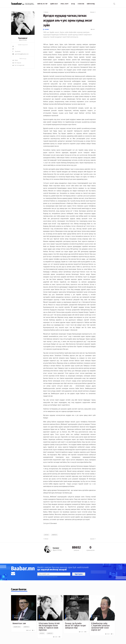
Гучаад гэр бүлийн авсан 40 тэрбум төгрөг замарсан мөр (76, 626)
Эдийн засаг (54, 4)
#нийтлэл (54, 535)
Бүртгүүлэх (79, 574)
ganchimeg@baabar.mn (20, 54)
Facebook (16, 52)
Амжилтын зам (19, 623)
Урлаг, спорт (64, 4)
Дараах (93, 12)
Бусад (73, 4)
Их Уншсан (17, 63)
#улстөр (46, 535)
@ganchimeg (23, 40)
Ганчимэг (47, 29)
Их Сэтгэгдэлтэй (18, 65)
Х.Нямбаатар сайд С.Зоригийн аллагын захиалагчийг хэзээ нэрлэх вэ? (100, 627)
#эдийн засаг (17, 627)
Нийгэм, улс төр (42, 4)
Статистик (81, 4)
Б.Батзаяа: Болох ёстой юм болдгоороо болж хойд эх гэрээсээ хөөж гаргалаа (49, 627)
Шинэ (15, 60)
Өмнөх (46, 12)
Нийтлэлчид (91, 4)
